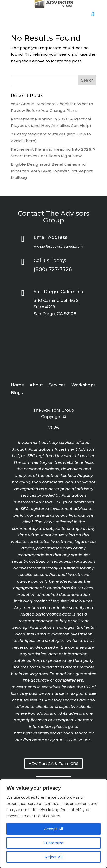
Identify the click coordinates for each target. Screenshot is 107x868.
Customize (54, 843)
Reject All (54, 857)
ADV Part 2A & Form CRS (54, 764)
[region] (54, 824)
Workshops (84, 385)
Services (57, 385)
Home (17, 385)
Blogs (17, 393)
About (36, 385)
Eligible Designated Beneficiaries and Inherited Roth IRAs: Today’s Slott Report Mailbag (52, 171)
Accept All (54, 829)
